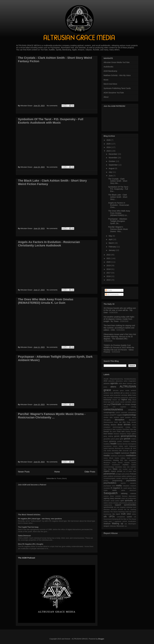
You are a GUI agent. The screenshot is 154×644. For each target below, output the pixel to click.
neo (128, 467)
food (105, 434)
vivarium (107, 524)
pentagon (118, 474)
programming (117, 481)
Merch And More (110, 84)
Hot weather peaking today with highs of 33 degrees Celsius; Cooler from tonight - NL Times (119, 319)
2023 (109, 151)
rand (113, 486)
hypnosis (111, 448)
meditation (131, 455)
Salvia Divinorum (25, 536)
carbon (134, 402)
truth (123, 514)
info (123, 448)
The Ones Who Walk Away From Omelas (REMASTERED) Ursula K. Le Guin (46, 301)
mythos (134, 465)
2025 (109, 144)
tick (130, 512)
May (111, 236)
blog (130, 400)
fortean (110, 434)
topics (134, 512)
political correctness (115, 476)
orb (135, 469)
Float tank (121, 431)
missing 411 (118, 460)
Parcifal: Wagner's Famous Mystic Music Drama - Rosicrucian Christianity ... (52, 416)
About (106, 97)
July (111, 172)
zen (126, 526)
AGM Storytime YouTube (114, 93)
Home (57, 472)
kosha (109, 451)
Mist (126, 460)
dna (124, 422)
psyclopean (107, 486)
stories (111, 503)
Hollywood (133, 446)
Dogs (129, 422)
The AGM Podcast (27, 558)
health (114, 444)
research (133, 486)
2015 (109, 280)
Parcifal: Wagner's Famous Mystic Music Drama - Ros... (118, 229)
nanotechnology (109, 467)
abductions (119, 381)
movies (134, 463)
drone (120, 425)
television (107, 509)
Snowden (107, 501)
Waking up (117, 523)
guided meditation (124, 441)
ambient (133, 390)
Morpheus (107, 463)
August (112, 168)
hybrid (106, 448)
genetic (117, 436)
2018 (109, 269)
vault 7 (111, 521)
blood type (107, 402)
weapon (107, 526)
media (107, 455)
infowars (127, 448)
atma (130, 395)
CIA (123, 404)
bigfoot (124, 400)
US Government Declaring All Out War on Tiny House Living (120, 519)
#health (106, 379)
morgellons (132, 460)
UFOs (112, 517)
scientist (118, 496)
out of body (128, 471)
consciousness (113, 409)
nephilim (133, 467)
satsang (124, 493)
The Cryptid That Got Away (28, 527)
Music (106, 80)
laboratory (115, 451)
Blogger (101, 639)
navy (124, 467)
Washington (132, 524)
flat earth (113, 431)
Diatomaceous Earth (111, 422)
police (106, 476)
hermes (120, 444)
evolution (119, 429)
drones (127, 425)
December (113, 154)
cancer (122, 402)
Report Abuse (111, 533)
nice (120, 469)
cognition (123, 407)
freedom (116, 434)
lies (121, 451)
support (118, 505)
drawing (107, 425)
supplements (108, 505)
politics (124, 476)
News (115, 469)
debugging (107, 420)
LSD (131, 451)
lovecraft (126, 451)
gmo (122, 439)
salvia (114, 490)
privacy (106, 481)
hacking (134, 441)
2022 (109, 255)
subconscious (123, 503)
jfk (131, 448)
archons (117, 393)
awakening (117, 398)
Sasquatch (111, 493)
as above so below (130, 393)
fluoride (134, 431)
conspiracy (132, 410)
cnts (114, 407)
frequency (123, 434)
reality (119, 486)
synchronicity (108, 507)
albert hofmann (128, 383)
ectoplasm (107, 427)
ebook (134, 425)
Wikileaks (113, 526)
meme (106, 458)
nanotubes (118, 467)
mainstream (125, 453)
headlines (107, 444)
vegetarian (118, 521)
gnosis (127, 439)
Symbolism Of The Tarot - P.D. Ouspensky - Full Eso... (119, 189)
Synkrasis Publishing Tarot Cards (117, 88)
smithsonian (132, 498)
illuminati (118, 448)
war (126, 524)
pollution (129, 476)
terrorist (121, 509)
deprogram (132, 420)
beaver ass (116, 400)
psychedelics (110, 483)
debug (134, 417)
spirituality (129, 500)
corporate (124, 412)
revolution (107, 488)
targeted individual (126, 507)
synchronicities (130, 505)
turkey (134, 514)
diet (120, 422)
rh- (122, 488)
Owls (134, 471)
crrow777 (113, 415)
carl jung (107, 404)
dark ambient (114, 417)
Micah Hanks (114, 458)
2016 (109, 276)
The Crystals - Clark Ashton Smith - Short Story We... (118, 181)
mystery (126, 465)
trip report (116, 514)
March (112, 243)
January (112, 250)
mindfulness (108, 460)
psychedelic (131, 480)
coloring (133, 407)
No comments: (52, 106)
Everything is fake (110, 429)
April (111, 239)
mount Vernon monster (121, 463)
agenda (114, 383)
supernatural (132, 503)
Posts (109, 290)
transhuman (108, 514)
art (122, 393)
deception (120, 420)
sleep (112, 498)
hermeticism (108, 446)
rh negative (115, 488)
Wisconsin (120, 526)
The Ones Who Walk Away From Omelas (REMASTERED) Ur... (119, 213)
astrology (124, 395)
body (113, 402)
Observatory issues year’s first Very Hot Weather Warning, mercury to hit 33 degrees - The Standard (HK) (120, 337)
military (123, 458)
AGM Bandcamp (110, 71)
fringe (129, 434)
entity (134, 427)
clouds (106, 407)
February (113, 247)
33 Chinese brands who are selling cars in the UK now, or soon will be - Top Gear (120, 310)
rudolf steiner (128, 488)
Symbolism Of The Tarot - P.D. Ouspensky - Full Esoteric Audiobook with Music (51, 121)
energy (128, 427)
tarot (135, 507)
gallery (134, 434)
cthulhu (106, 417)
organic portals (117, 471)
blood (134, 400)
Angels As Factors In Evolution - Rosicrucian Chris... (119, 205)
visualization (132, 521)
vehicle (125, 521)
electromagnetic (118, 427)
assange (106, 395)
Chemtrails (116, 404)
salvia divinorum (129, 490)
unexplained (121, 517)
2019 (109, 266)
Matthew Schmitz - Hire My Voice (117, 75)
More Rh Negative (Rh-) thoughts (31, 544)
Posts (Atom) (62, 478)
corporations (132, 412)
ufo (105, 517)
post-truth (125, 478)
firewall (106, 431)
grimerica (113, 441)
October (112, 161)
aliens (113, 387)
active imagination (130, 381)
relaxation (126, 486)
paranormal (109, 474)
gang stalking (108, 436)
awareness (125, 398)
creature (106, 415)
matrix (133, 453)
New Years (108, 469)
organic (107, 471)
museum (107, 465)
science (133, 494)
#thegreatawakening (116, 379)
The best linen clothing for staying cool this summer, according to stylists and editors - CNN (119, 328)
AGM (120, 383)
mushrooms (116, 465)
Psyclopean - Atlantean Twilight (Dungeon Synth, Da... (118, 221)
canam (117, 402)
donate (134, 422)
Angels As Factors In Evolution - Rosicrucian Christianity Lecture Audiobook (49, 244)
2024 (109, 147)
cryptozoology (129, 415)
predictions (132, 478)
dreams (114, 425)
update (129, 517)
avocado (110, 398)
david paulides (125, 417)
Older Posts (90, 472)
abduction (112, 381)
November (113, 158)
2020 (109, 262)
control (118, 412)
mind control (131, 458)
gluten (117, 439)
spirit (122, 501)
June (111, 176)
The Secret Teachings (118, 512)
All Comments (112, 294)
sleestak (118, 498)
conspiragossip (109, 412)
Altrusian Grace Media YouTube (117, 62)
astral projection (115, 395)
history (115, 446)
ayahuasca (132, 398)
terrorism (114, 509)
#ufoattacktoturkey (130, 379)
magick (117, 453)
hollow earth (123, 446)
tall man (117, 507)
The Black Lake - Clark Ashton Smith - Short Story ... (118, 197)
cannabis (128, 402)
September (113, 165)
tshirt (129, 514)
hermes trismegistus (129, 444)
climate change (130, 404)
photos (127, 474)
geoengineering (128, 436)
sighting (107, 498)
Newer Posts (24, 472)
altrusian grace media (121, 390)
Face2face (126, 429)
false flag (133, 429)
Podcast (133, 474)
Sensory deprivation (129, 496)
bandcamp (108, 400)
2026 (109, 140)
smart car (124, 498)
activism (107, 383)
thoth (127, 512)
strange (116, 503)
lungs (112, 453)
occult (131, 469)
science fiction (109, 496)
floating (128, 431)
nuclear (125, 469)
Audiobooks (108, 67)
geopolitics (107, 439)
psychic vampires (128, 483)
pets (123, 474)
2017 (109, 273)
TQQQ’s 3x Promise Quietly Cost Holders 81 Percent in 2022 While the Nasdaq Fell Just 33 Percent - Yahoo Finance (119, 349)
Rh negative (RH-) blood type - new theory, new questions (40, 519)
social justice (115, 501)
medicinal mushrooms (118, 456)
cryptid (119, 415)
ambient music (109, 393)
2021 (109, 258)
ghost (113, 439)
